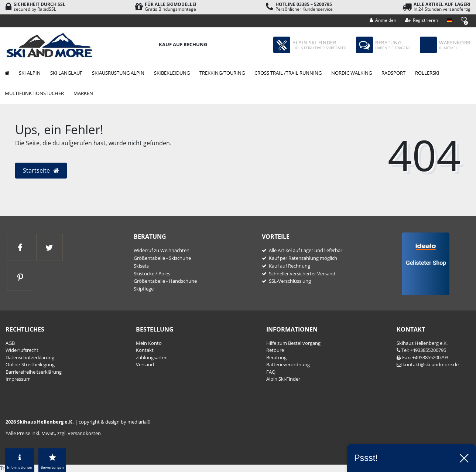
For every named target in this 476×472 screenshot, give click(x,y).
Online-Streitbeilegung (30, 364)
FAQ (271, 372)
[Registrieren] (422, 20)
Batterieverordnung (288, 364)
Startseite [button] (41, 170)
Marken (83, 93)
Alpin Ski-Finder (283, 379)
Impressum (18, 379)
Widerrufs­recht (22, 350)
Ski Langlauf (66, 73)
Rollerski (427, 73)
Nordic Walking (352, 73)
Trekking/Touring (222, 73)
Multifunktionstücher (34, 93)
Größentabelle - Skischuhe (162, 258)
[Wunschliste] (464, 20)
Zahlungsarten (152, 357)
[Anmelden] (383, 20)
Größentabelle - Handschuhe (165, 281)
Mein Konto (149, 343)
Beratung (276, 357)
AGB (10, 343)
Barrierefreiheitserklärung (34, 372)
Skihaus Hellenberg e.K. (422, 343)
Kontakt (145, 350)
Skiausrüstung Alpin (118, 73)
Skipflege (144, 289)
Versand (145, 364)
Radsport (393, 73)
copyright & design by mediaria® (115, 422)
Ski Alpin (30, 73)
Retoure (275, 350)
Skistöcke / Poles (152, 274)
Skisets (141, 266)
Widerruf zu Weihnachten (162, 250)
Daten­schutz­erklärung (30, 357)
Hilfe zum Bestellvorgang (293, 343)
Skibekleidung (172, 73)
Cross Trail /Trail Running (288, 73)
